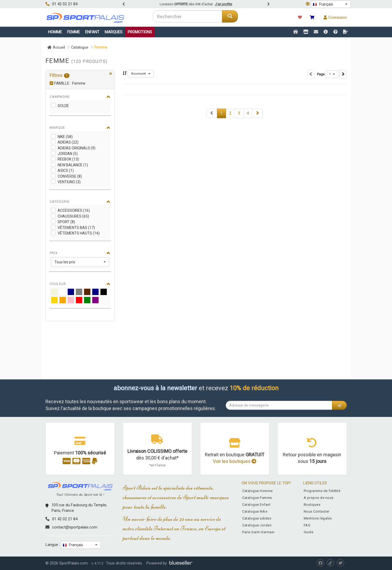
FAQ (307, 525)
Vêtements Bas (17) (76, 228)
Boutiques (312, 505)
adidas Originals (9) (77, 148)
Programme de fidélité (322, 491)
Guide (309, 532)
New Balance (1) (73, 165)
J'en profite (223, 4)
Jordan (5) (68, 154)
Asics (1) (66, 171)
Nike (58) (65, 137)
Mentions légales (318, 518)
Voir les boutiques (235, 461)
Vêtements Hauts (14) (79, 233)
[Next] (212, 113)
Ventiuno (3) (69, 182)
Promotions (140, 32)
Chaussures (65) (73, 216)
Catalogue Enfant (256, 505)
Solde (63, 106)
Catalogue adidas (257, 518)
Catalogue (80, 47)
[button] (331, 4)
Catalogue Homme (257, 491)
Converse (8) (70, 176)
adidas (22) (68, 142)
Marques (114, 32)
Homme (55, 32)
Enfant (92, 32)
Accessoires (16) (74, 210)
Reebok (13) (68, 159)
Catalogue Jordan (257, 525)
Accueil (56, 47)
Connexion (335, 17)
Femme (73, 32)
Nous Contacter (317, 511)
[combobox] (188, 16)
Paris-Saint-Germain (258, 532)
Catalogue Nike (255, 511)
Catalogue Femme (257, 498)
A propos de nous (319, 498)
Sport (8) (66, 222)
